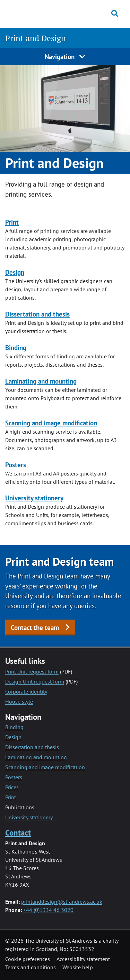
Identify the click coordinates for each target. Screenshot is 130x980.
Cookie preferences (28, 959)
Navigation (65, 56)
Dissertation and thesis (37, 314)
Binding (16, 347)
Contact (18, 833)
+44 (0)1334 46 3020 (48, 910)
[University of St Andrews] (38, 13)
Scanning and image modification (51, 423)
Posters (16, 465)
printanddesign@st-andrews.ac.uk (62, 902)
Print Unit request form (32, 671)
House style (19, 701)
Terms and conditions (31, 967)
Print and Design (36, 38)
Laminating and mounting (41, 381)
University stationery (34, 498)
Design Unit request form (35, 681)
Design (15, 272)
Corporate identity (26, 691)
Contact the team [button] (35, 627)
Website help (78, 967)
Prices (12, 787)
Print (12, 222)
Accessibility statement (83, 959)
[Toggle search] (115, 13)
